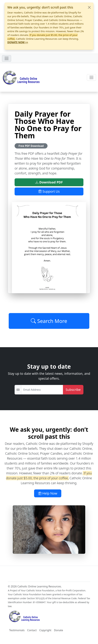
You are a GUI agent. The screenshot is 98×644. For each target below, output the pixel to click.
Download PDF (49, 182)
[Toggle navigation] (7, 58)
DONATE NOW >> (18, 42)
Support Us (49, 191)
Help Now (48, 493)
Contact (32, 630)
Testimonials (17, 630)
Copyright (45, 630)
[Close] (89, 7)
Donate (58, 630)
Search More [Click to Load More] (49, 321)
